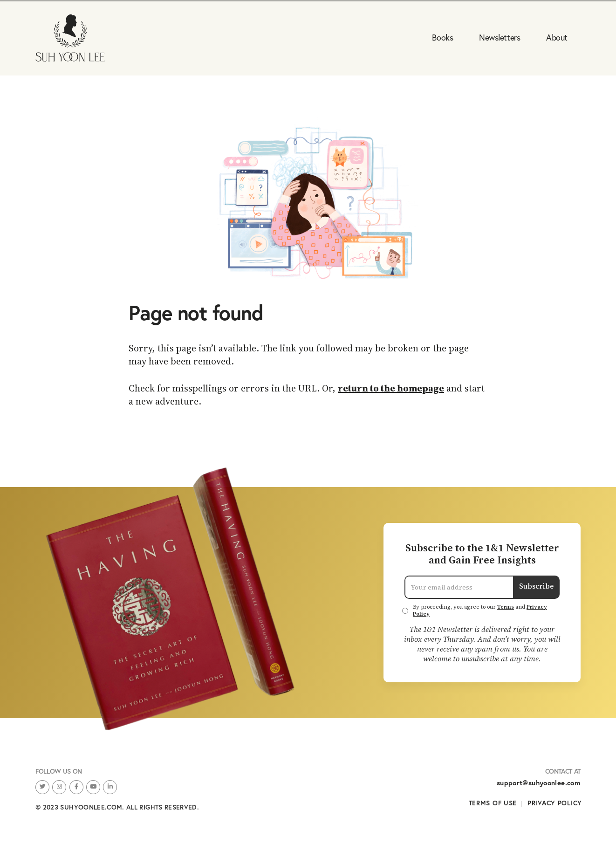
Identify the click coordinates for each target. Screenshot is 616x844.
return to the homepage (391, 388)
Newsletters (500, 37)
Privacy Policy (555, 803)
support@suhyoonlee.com (539, 783)
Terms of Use (493, 803)
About (557, 37)
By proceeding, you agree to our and (480, 611)
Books (442, 37)
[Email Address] (459, 587)
